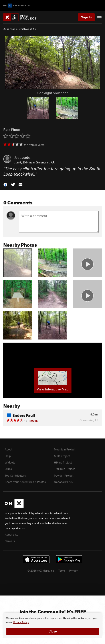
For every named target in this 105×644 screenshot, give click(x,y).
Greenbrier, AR (45, 162)
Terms (62, 570)
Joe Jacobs (22, 157)
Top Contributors (15, 475)
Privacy (73, 570)
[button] (5, 184)
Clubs (8, 469)
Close (53, 631)
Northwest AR (27, 29)
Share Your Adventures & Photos (25, 482)
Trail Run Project (64, 469)
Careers (10, 541)
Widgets (10, 462)
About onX (11, 535)
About (8, 449)
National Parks (63, 482)
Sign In (86, 17)
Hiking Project (63, 462)
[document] (52, 625)
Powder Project (64, 475)
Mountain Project (65, 449)
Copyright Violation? (52, 93)
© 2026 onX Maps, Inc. (41, 570)
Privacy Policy (21, 622)
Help (8, 456)
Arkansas (9, 29)
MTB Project (62, 456)
